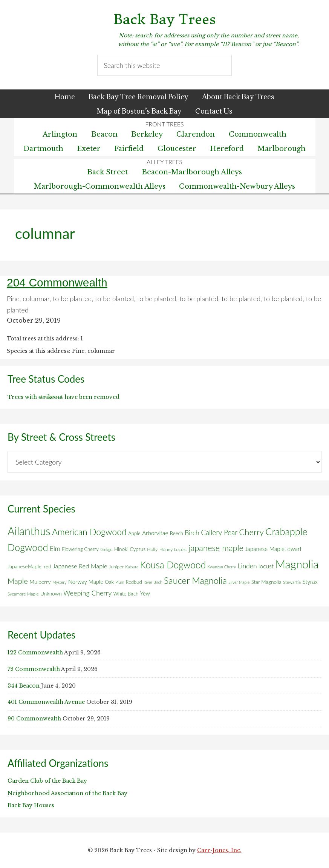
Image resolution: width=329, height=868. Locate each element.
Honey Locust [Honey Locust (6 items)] (173, 549)
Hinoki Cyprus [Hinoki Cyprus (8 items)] (130, 549)
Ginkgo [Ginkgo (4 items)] (106, 549)
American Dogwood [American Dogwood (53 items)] (89, 532)
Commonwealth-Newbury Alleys (237, 186)
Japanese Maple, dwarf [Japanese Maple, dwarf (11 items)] (273, 549)
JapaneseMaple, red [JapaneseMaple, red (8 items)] (29, 566)
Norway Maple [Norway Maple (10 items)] (86, 582)
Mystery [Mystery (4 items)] (60, 582)
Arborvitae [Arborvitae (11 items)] (155, 533)
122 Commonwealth (35, 653)
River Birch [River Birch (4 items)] (153, 582)
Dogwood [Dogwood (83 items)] (28, 547)
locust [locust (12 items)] (266, 566)
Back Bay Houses (31, 805)
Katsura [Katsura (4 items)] (132, 567)
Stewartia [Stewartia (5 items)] (292, 582)
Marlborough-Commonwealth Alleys (100, 186)
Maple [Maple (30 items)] (18, 581)
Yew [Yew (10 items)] (145, 593)
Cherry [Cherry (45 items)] (251, 532)
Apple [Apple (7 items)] (134, 533)
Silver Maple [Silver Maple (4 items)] (239, 582)
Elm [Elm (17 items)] (55, 549)
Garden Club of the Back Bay (47, 781)
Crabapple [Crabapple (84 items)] (286, 531)
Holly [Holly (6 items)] (152, 549)
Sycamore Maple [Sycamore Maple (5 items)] (23, 594)
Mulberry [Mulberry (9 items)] (40, 582)
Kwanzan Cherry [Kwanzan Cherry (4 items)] (222, 567)
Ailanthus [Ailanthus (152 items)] (29, 531)
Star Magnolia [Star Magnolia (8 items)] (266, 582)
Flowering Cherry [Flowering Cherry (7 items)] (80, 549)
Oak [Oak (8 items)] (109, 582)
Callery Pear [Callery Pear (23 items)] (219, 532)
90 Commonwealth (34, 719)
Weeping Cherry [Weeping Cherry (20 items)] (87, 593)
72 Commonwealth (34, 669)
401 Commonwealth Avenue (46, 702)
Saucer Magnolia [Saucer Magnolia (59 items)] (195, 580)
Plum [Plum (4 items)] (120, 582)
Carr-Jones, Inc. (219, 850)
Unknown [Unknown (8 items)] (51, 594)
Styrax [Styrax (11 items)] (310, 582)
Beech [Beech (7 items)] (177, 533)
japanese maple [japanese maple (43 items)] (216, 548)
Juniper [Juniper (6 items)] (116, 567)
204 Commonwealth (57, 282)
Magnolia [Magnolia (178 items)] (297, 564)
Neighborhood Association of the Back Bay (67, 793)
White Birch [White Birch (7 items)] (126, 594)
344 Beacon (24, 686)
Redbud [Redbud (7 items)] (134, 582)
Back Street (107, 172)
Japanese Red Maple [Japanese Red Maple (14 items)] (80, 566)
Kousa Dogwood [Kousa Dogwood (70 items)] (173, 565)
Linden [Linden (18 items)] (247, 566)
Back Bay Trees (165, 19)
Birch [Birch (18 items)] (192, 533)
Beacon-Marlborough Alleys (192, 172)
